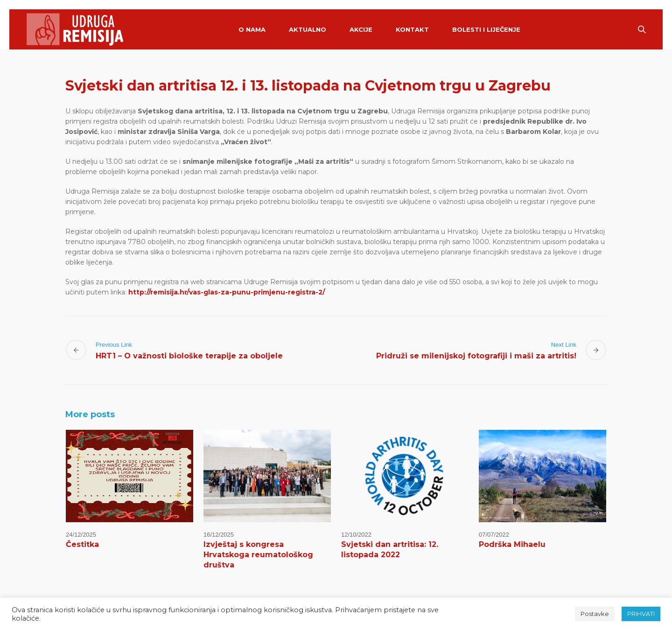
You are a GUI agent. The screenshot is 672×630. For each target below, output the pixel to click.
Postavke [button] (595, 614)
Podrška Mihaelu (512, 544)
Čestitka (82, 544)
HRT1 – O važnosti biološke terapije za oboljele (189, 356)
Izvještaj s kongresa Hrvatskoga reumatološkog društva (258, 555)
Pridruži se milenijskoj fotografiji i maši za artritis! (476, 356)
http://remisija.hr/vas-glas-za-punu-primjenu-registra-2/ (227, 292)
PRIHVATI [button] (641, 614)
